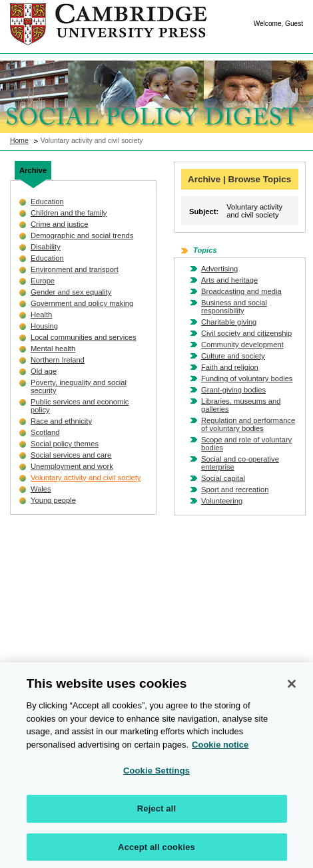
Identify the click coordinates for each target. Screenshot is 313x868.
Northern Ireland (58, 360)
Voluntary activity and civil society (86, 478)
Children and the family (69, 213)
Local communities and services (84, 337)
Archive (33, 170)
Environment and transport (75, 269)
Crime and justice (59, 224)
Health (41, 315)
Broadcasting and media (241, 291)
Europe (43, 281)
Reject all (156, 812)
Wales (41, 489)
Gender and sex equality (71, 292)
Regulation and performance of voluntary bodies (248, 424)
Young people (53, 500)
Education (47, 202)
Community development (242, 345)
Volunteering (222, 501)
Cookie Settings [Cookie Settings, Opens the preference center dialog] (156, 775)
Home (19, 141)
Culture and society (233, 356)
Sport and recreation (235, 490)
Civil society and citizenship (246, 333)
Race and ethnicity (61, 421)
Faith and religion (230, 367)
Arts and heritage (229, 280)
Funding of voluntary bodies (247, 378)
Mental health (53, 349)
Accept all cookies (156, 851)
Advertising (219, 269)
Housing (44, 326)
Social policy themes (65, 444)
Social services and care (71, 455)
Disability (46, 247)
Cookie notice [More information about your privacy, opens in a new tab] (220, 749)
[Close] (292, 688)
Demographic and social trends (82, 235)
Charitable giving (229, 322)
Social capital (223, 478)
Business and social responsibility (234, 307)
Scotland (45, 432)
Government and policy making (82, 303)
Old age (44, 371)
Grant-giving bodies (233, 390)
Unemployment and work (72, 466)
